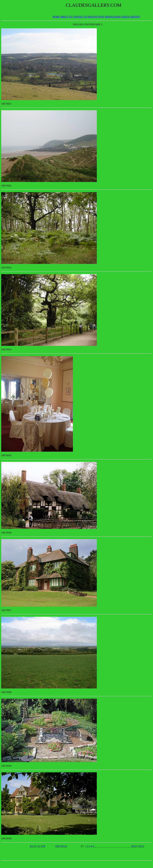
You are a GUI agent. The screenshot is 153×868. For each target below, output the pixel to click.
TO (39, 846)
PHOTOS (92, 17)
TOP (43, 846)
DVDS (101, 17)
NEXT (134, 846)
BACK (33, 846)
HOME (56, 17)
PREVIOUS (61, 846)
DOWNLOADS (112, 17)
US (70, 17)
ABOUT (64, 17)
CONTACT (78, 17)
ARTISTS (135, 17)
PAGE (141, 846)
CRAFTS (125, 17)
